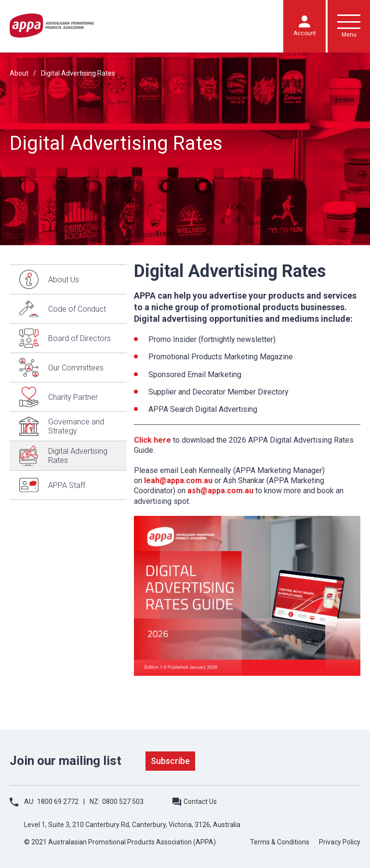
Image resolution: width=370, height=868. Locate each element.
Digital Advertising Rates (78, 73)
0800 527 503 (123, 802)
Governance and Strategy (76, 426)
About (19, 73)
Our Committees (76, 368)
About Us (64, 280)
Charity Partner (73, 397)
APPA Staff (67, 485)
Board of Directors (79, 338)
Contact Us (200, 802)
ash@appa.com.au (220, 491)
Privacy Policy (340, 842)
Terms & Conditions (280, 842)
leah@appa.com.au (178, 480)
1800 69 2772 (58, 802)
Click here (152, 440)
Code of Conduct (77, 309)
